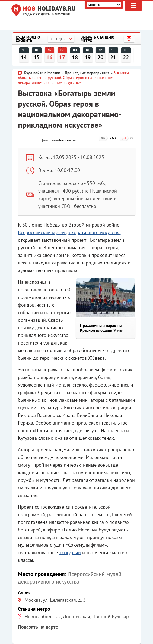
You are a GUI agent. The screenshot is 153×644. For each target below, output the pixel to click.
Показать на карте (38, 627)
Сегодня (58, 39)
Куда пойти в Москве (42, 73)
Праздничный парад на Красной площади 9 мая (102, 328)
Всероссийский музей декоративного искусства (69, 232)
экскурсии (70, 552)
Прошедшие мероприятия (87, 73)
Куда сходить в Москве (47, 15)
